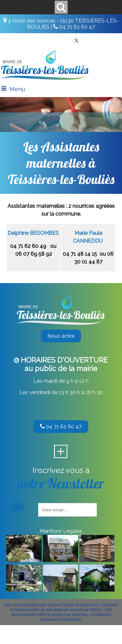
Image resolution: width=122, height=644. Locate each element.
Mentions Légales (61, 531)
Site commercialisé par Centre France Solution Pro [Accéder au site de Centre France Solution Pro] (51, 605)
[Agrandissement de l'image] (24, 560)
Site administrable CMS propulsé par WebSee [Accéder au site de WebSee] (61, 612)
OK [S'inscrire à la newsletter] (18, 507)
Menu (17, 89)
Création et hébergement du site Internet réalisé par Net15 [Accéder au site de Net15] (64, 607)
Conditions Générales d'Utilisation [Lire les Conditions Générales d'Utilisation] (76, 617)
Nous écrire (61, 336)
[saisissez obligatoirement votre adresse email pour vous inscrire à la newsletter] (68, 510)
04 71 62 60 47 (61, 427)
